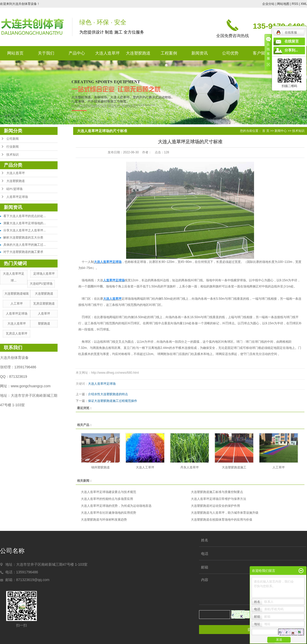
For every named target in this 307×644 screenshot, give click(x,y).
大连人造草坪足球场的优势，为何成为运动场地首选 (116, 506)
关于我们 (46, 53)
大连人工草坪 (145, 467)
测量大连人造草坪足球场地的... (25, 223)
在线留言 (292, 41)
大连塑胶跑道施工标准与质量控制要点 (217, 492)
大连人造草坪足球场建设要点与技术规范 (108, 492)
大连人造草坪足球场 (102, 384)
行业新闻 (13, 147)
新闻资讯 (200, 53)
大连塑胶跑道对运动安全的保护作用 (215, 506)
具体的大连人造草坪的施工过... (25, 245)
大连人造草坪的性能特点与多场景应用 (107, 499)
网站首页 (15, 53)
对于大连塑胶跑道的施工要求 (23, 252)
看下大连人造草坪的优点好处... (25, 216)
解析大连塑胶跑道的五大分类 (23, 238)
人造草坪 (44, 314)
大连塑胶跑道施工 (234, 467)
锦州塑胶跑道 (101, 467)
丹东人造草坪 (190, 467)
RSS (295, 4)
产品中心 (77, 53)
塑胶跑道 (44, 324)
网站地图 (283, 4)
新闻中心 (281, 131)
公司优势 (230, 53)
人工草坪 (17, 304)
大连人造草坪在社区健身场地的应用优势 (108, 513)
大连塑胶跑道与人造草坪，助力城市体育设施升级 (225, 513)
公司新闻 (13, 139)
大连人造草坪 (107, 53)
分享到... (291, 50)
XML (304, 4)
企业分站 (268, 4)
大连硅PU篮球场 (41, 284)
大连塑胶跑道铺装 (17, 294)
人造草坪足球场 (17, 197)
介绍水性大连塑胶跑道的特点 (108, 394)
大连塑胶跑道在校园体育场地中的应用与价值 (222, 520)
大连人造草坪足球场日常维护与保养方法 (218, 499)
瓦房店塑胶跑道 (44, 304)
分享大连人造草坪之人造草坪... (25, 230)
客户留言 (261, 53)
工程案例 (169, 53)
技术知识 (13, 155)
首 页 (266, 131)
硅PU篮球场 (14, 189)
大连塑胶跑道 (138, 53)
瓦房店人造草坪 (17, 334)
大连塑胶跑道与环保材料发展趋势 (104, 520)
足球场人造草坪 (44, 274)
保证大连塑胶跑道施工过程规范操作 (113, 401)
